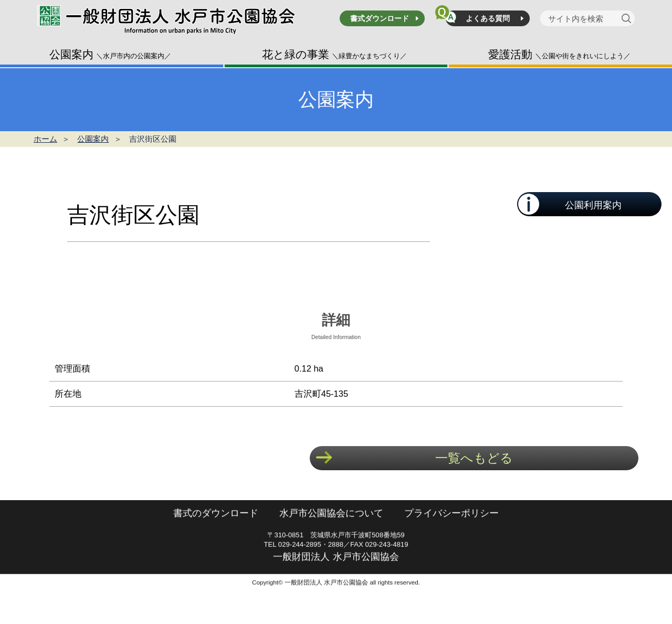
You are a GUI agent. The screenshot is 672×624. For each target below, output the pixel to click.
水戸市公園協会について (331, 535)
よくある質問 (488, 18)
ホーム (45, 139)
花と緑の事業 (334, 54)
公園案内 (110, 54)
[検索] (628, 18)
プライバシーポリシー (451, 535)
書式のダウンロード (216, 535)
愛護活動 (559, 54)
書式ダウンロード (380, 18)
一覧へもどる (474, 458)
